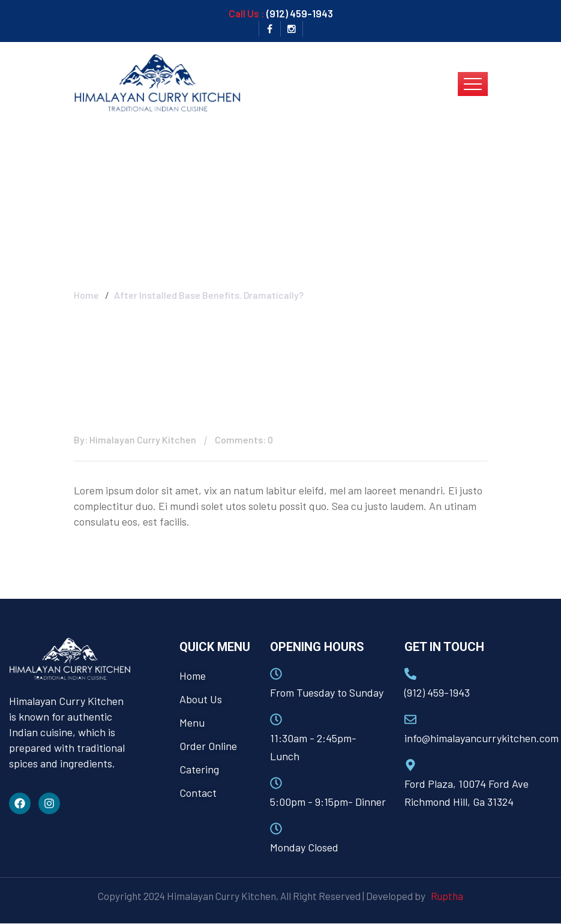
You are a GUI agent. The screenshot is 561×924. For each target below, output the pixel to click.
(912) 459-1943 (300, 13)
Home (86, 295)
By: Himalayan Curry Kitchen (135, 439)
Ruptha (445, 896)
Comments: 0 (244, 439)
